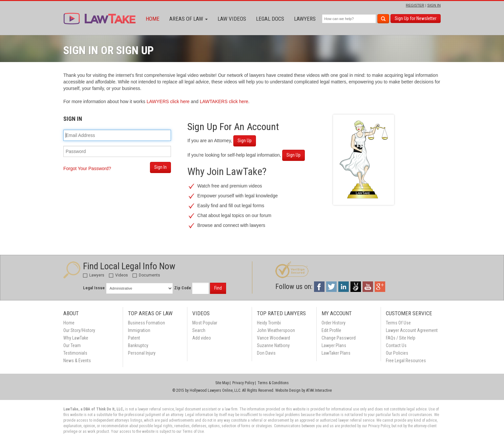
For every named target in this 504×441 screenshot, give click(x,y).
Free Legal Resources (406, 361)
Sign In (160, 167)
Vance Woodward (273, 338)
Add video (202, 338)
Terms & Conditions (273, 383)
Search (199, 330)
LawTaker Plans (336, 353)
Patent (134, 338)
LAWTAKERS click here (224, 101)
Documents (146, 275)
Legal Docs (270, 19)
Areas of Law (189, 19)
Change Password (339, 338)
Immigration (139, 330)
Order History (334, 323)
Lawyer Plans (334, 345)
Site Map (222, 383)
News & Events (77, 361)
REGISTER (415, 5)
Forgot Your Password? (87, 168)
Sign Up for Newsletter (416, 18)
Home (153, 19)
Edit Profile (331, 330)
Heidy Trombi (269, 323)
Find (218, 288)
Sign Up (245, 141)
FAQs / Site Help (401, 338)
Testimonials (75, 353)
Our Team (72, 345)
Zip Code (183, 288)
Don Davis (266, 353)
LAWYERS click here (168, 101)
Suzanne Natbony (273, 345)
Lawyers (305, 19)
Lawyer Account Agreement (412, 330)
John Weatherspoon (276, 330)
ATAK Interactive (319, 390)
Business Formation (147, 323)
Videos (118, 275)
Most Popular (205, 323)
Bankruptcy (138, 345)
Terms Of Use (398, 323)
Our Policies (397, 353)
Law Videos (232, 19)
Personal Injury (142, 353)
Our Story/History (79, 330)
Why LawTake (76, 338)
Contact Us (396, 345)
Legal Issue (94, 288)
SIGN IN (434, 5)
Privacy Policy (243, 383)
